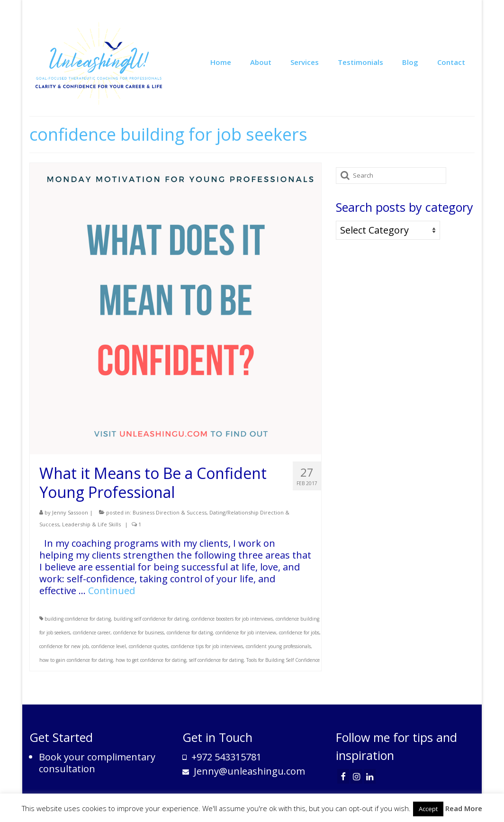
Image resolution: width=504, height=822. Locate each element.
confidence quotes (148, 646)
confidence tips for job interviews (207, 646)
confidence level (109, 646)
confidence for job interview (246, 632)
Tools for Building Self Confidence (283, 660)
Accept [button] (428, 809)
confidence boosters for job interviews (232, 619)
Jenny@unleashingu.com (244, 771)
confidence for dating (190, 632)
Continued (112, 591)
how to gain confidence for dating (76, 660)
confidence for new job (64, 646)
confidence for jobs (299, 632)
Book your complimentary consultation (97, 763)
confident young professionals (278, 646)
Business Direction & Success (170, 512)
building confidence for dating (78, 619)
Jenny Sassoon (70, 512)
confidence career (92, 632)
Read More (464, 808)
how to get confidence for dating (151, 660)
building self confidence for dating (151, 619)
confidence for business (139, 632)
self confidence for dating (216, 660)
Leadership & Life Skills (91, 524)
